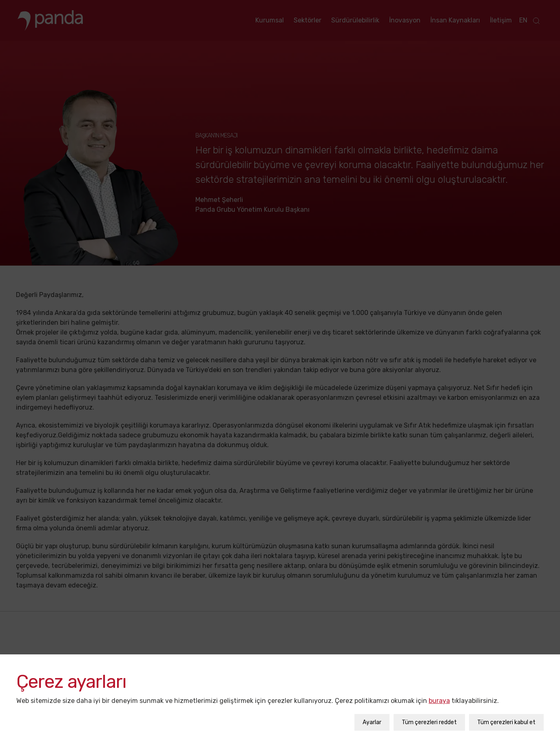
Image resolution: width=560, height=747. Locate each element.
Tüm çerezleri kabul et (506, 718)
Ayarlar (372, 718)
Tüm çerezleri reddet (429, 718)
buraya (439, 697)
